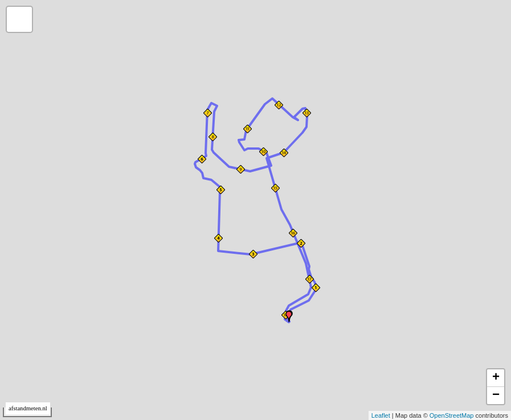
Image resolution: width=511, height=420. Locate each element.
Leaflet (381, 415)
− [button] (496, 396)
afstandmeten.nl (28, 408)
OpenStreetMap (452, 415)
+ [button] (496, 378)
